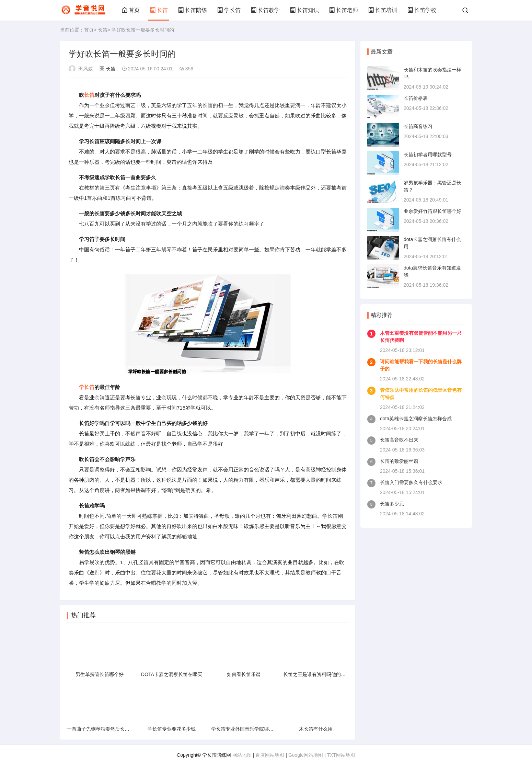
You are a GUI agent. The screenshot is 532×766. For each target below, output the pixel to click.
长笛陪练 (193, 10)
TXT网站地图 (341, 755)
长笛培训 (383, 10)
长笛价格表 (416, 98)
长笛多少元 (392, 504)
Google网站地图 (306, 755)
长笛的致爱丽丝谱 (399, 461)
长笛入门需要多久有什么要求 (411, 482)
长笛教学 (265, 10)
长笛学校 (422, 10)
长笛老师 (344, 10)
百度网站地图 (270, 755)
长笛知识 (304, 10)
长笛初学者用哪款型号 (428, 155)
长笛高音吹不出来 (399, 440)
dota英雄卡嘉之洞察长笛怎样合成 (416, 419)
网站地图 (242, 755)
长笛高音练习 (418, 126)
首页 (131, 10)
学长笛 (229, 10)
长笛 (159, 10)
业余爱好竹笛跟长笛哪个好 (432, 211)
